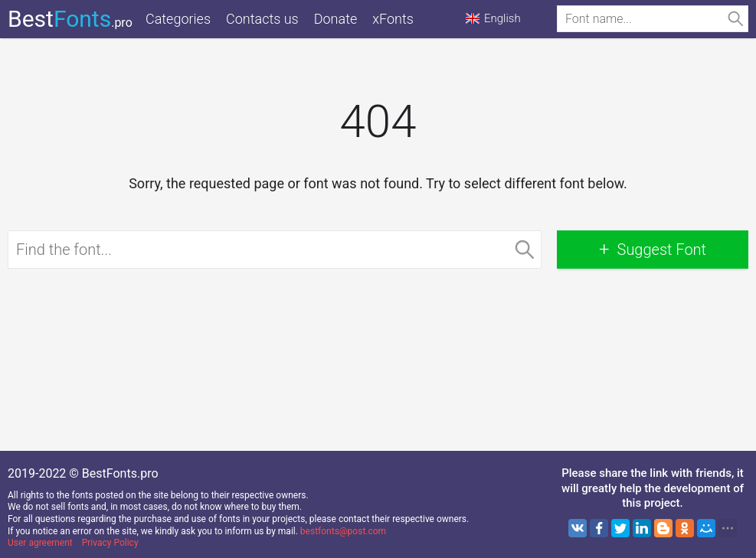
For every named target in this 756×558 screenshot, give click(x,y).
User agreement (40, 543)
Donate (336, 19)
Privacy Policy (110, 543)
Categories (178, 19)
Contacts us (262, 19)
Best (70, 19)
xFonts (393, 19)
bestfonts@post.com (343, 531)
